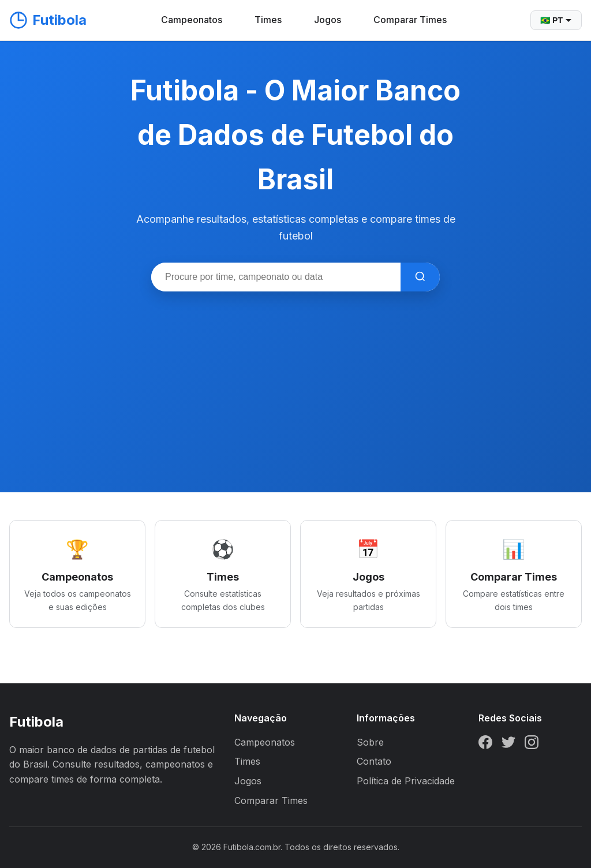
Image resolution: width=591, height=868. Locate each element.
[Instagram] (532, 744)
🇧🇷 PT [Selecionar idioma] (556, 20)
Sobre (370, 742)
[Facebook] (485, 744)
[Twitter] (508, 744)
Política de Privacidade (406, 781)
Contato (374, 761)
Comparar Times (410, 20)
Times (268, 20)
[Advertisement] (295, 378)
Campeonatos (192, 20)
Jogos (328, 20)
